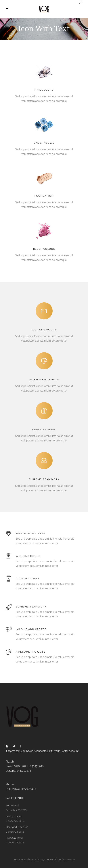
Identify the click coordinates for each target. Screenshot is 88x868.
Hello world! (12, 805)
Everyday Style (14, 838)
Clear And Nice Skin (17, 827)
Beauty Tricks (13, 816)
